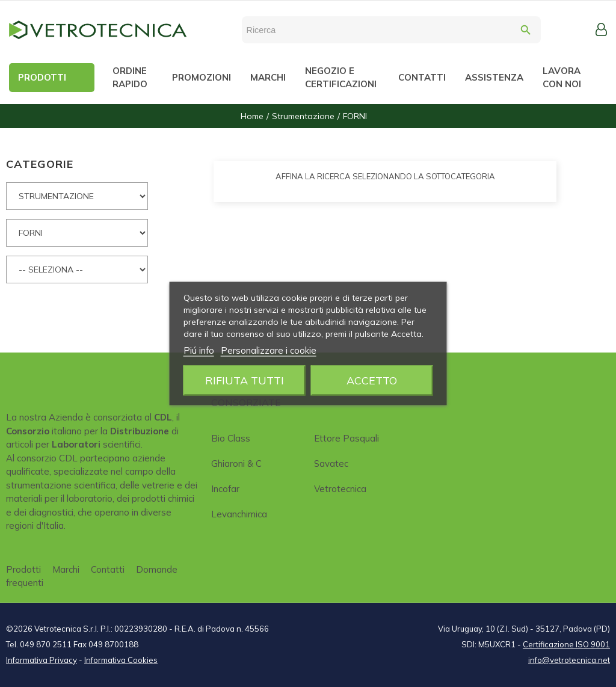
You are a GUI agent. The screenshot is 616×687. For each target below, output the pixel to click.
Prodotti (23, 569)
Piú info (199, 350)
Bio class (231, 438)
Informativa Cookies (121, 660)
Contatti (108, 569)
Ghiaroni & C (236, 464)
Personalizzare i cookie (269, 350)
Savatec (331, 464)
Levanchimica (239, 514)
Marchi (66, 569)
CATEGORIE (40, 164)
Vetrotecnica (340, 489)
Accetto (372, 380)
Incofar (225, 489)
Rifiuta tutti (245, 380)
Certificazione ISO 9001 (566, 644)
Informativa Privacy (42, 660)
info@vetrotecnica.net (569, 660)
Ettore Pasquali (346, 438)
